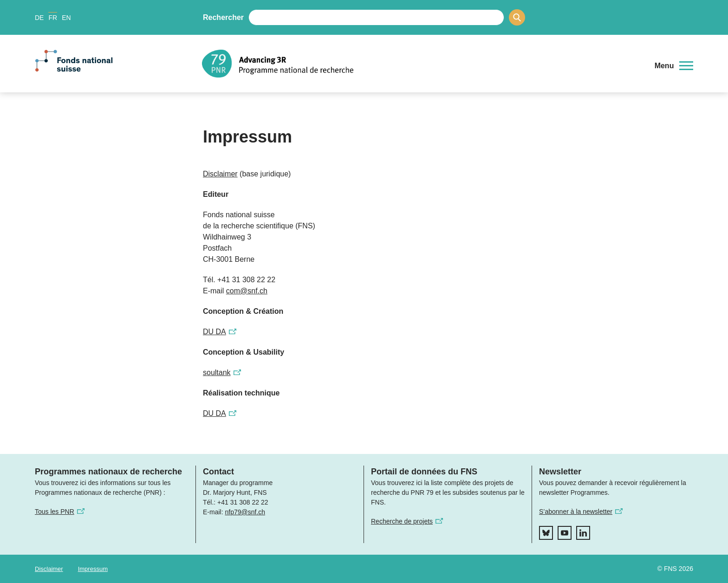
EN (66, 18)
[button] (674, 66)
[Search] (517, 17)
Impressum (93, 569)
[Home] (422, 64)
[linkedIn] (583, 533)
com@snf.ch (247, 291)
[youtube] (565, 533)
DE (39, 18)
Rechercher (223, 17)
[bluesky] (546, 533)
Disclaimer (49, 569)
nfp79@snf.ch (245, 512)
